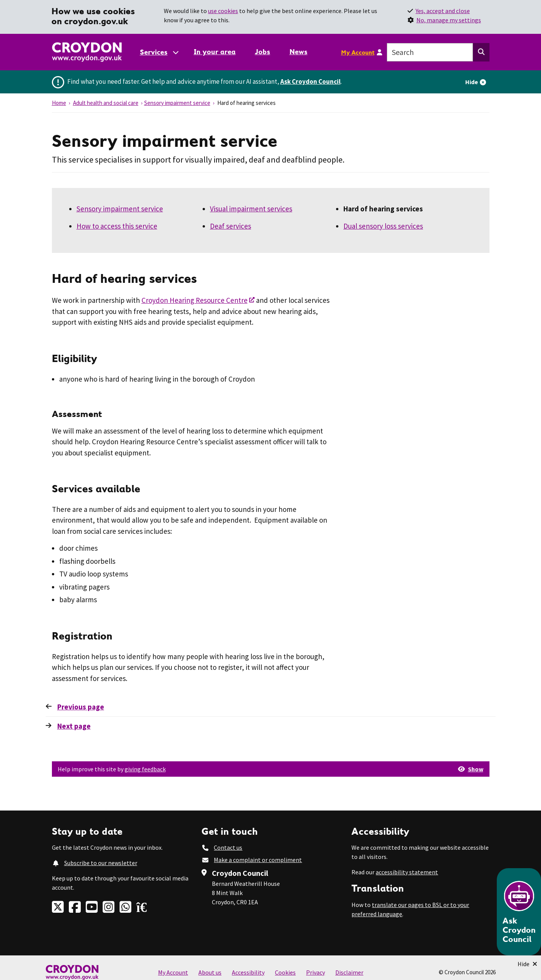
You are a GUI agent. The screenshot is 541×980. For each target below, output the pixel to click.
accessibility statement (407, 872)
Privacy (315, 972)
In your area (215, 52)
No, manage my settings (449, 20)
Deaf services (231, 226)
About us (210, 972)
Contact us (228, 847)
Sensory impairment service (177, 103)
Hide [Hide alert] (472, 82)
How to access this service (117, 226)
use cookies (223, 11)
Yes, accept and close (443, 11)
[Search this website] (481, 52)
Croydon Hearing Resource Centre (195, 300)
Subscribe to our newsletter (101, 863)
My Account (358, 52)
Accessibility (248, 972)
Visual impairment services (251, 209)
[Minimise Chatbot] (527, 964)
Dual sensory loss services (383, 226)
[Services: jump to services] (159, 52)
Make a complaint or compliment (258, 860)
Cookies (285, 972)
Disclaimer (349, 972)
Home (59, 103)
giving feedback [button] (145, 769)
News (299, 52)
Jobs (263, 52)
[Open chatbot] (519, 912)
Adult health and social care (106, 103)
